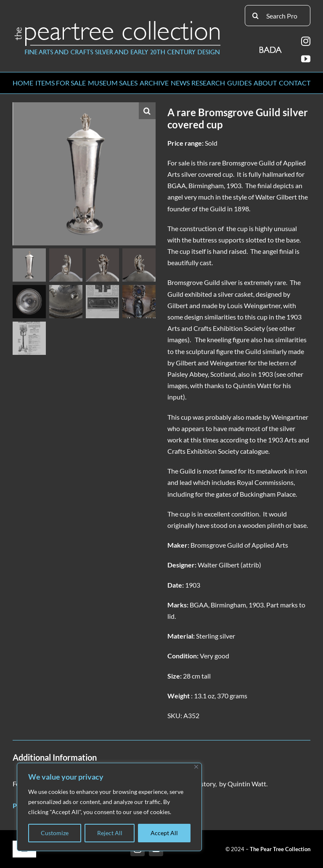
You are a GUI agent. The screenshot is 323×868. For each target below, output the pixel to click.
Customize (55, 833)
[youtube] (306, 59)
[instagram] (306, 41)
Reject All (110, 833)
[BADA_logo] (271, 47)
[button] (147, 111)
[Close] (196, 767)
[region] (109, 807)
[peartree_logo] (118, 23)
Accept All (164, 833)
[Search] (255, 16)
